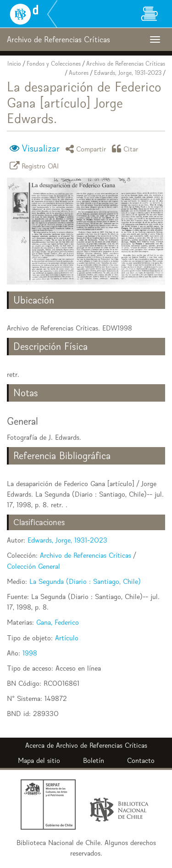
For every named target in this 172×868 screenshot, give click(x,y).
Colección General (33, 566)
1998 (30, 653)
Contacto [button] (141, 760)
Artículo (67, 638)
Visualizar (41, 148)
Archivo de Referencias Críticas (126, 64)
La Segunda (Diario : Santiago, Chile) (85, 581)
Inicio (14, 64)
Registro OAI (36, 165)
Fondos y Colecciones (54, 64)
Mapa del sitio (39, 760)
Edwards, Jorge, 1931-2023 (128, 73)
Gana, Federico (58, 622)
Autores (79, 73)
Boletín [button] (94, 760)
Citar (127, 148)
